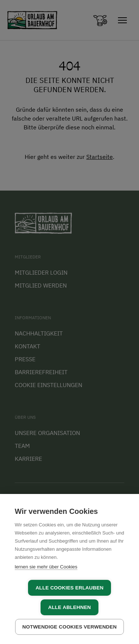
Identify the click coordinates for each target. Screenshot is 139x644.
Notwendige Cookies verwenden (70, 627)
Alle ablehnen (69, 607)
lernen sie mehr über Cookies (46, 567)
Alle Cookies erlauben (69, 588)
